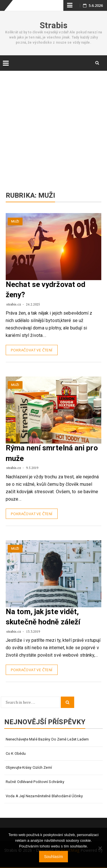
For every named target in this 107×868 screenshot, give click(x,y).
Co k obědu (16, 753)
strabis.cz (14, 304)
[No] (100, 848)
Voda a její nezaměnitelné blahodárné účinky (44, 796)
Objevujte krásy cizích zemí (29, 767)
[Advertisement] (53, 126)
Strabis (54, 25)
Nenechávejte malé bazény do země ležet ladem (47, 739)
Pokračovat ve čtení (32, 350)
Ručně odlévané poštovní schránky (35, 782)
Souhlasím (53, 857)
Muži (15, 221)
